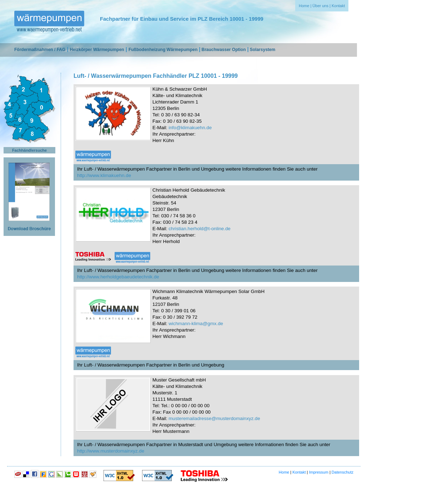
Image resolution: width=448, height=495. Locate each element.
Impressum (318, 472)
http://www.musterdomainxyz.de (111, 451)
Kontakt (338, 6)
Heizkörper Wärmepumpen (97, 50)
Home (304, 6)
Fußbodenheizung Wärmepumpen (163, 50)
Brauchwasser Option (223, 50)
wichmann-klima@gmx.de (196, 324)
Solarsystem (263, 50)
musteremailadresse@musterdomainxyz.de (214, 418)
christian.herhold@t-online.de (200, 229)
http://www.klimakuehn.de (104, 175)
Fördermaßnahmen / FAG (40, 50)
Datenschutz (343, 472)
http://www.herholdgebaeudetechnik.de (118, 277)
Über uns (320, 6)
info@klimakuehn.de (190, 128)
